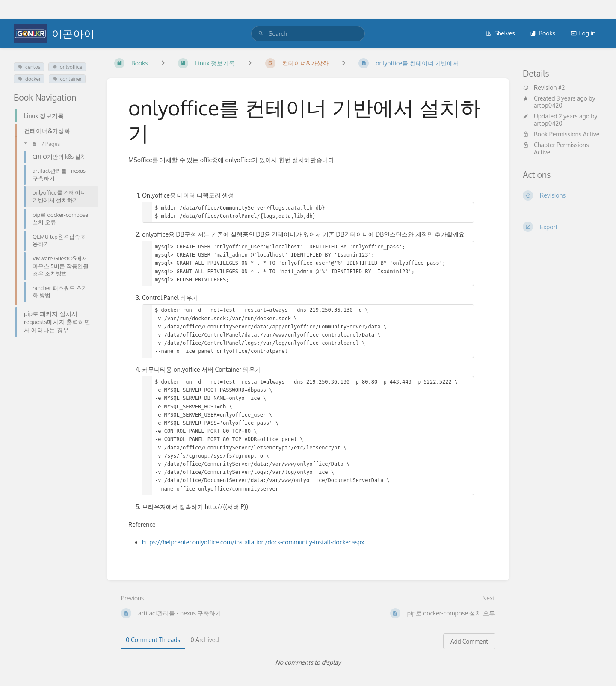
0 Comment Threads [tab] (153, 640)
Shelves (500, 33)
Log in (583, 33)
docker (29, 79)
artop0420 (548, 105)
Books (543, 33)
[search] (308, 34)
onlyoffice (67, 67)
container (67, 79)
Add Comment (469, 641)
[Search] (261, 34)
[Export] (563, 227)
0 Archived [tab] (204, 640)
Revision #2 (544, 88)
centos (29, 67)
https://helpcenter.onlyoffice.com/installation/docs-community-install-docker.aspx (253, 542)
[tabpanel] (308, 662)
